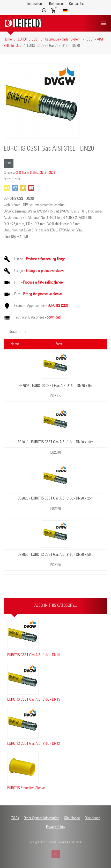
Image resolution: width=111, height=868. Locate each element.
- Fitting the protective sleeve (44, 271)
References (57, 4)
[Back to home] (23, 23)
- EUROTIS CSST (57, 306)
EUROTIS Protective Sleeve (26, 788)
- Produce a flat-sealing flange (45, 259)
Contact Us (76, 4)
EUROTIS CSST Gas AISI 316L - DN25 (34, 655)
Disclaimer (92, 818)
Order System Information (41, 818)
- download (53, 318)
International (36, 4)
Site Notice (72, 818)
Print (9, 164)
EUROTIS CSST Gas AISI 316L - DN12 (34, 744)
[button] (104, 23)
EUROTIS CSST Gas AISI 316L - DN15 (34, 700)
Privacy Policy (56, 827)
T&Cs (15, 818)
